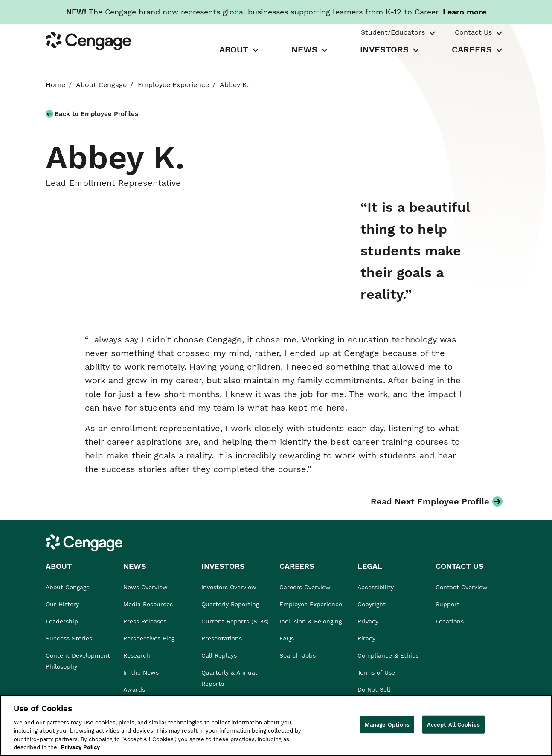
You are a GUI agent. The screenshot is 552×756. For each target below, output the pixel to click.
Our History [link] (62, 604)
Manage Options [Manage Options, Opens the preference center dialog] (387, 725)
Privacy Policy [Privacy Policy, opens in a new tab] (80, 747)
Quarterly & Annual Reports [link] (229, 678)
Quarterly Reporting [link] (230, 604)
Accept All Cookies (453, 725)
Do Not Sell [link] (375, 689)
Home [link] (55, 85)
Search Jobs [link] (298, 655)
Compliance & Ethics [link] (388, 655)
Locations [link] (450, 621)
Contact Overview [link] (462, 587)
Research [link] (137, 655)
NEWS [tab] (304, 49)
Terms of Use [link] (376, 672)
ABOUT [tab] (234, 49)
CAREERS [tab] (472, 49)
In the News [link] (141, 672)
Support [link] (449, 604)
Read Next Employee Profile (430, 501)
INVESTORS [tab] (384, 49)
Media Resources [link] (148, 604)
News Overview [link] (145, 587)
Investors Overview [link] (229, 587)
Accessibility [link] (376, 587)
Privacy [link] (368, 621)
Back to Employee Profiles (96, 114)
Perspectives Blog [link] (149, 638)
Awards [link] (134, 689)
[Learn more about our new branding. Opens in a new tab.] (465, 12)
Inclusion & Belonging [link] (311, 621)
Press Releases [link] (145, 621)
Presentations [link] (222, 638)
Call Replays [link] (219, 655)
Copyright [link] (372, 604)
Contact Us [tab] (473, 32)
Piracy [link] (366, 638)
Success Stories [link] (69, 638)
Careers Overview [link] (305, 587)
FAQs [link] (287, 638)
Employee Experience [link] (173, 85)
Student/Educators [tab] (393, 32)
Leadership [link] (62, 621)
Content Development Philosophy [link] (78, 661)
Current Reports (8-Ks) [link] (235, 621)
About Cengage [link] (101, 85)
